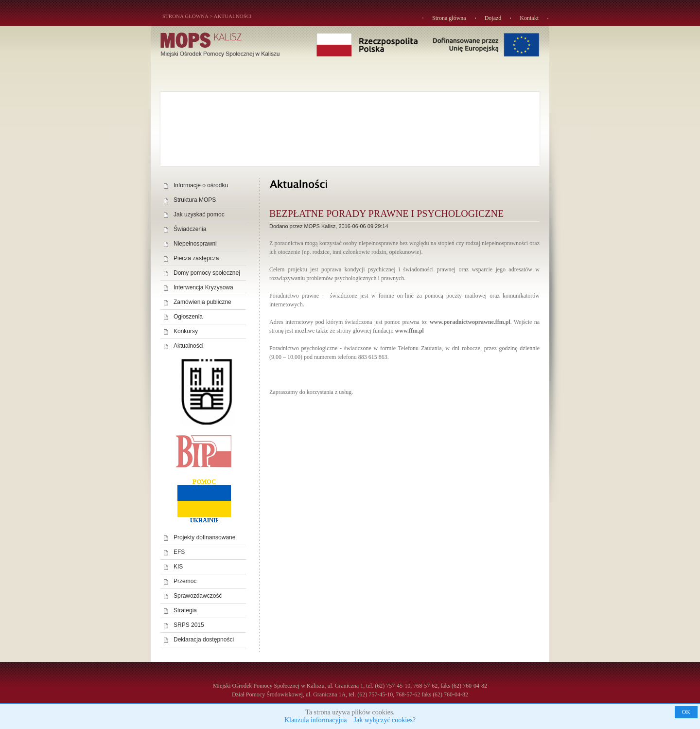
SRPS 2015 (189, 625)
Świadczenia (190, 229)
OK (686, 712)
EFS (179, 552)
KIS (178, 567)
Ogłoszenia (188, 317)
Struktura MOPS (195, 200)
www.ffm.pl (410, 331)
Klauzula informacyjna (316, 720)
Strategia (185, 610)
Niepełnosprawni (195, 244)
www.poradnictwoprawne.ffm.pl (470, 322)
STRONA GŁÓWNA (185, 16)
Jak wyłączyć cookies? (385, 720)
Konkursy (186, 331)
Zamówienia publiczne (202, 302)
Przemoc (185, 581)
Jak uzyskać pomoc (199, 214)
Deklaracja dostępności (204, 640)
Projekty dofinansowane (204, 537)
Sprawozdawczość (198, 596)
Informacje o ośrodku (201, 185)
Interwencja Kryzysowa (203, 287)
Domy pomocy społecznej (207, 273)
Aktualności (233, 16)
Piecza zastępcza (196, 258)
